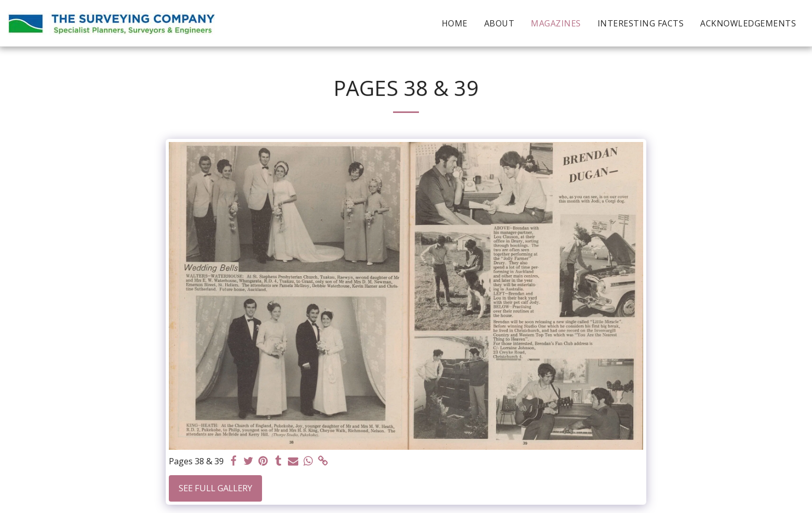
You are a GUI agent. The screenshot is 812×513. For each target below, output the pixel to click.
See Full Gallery (215, 488)
